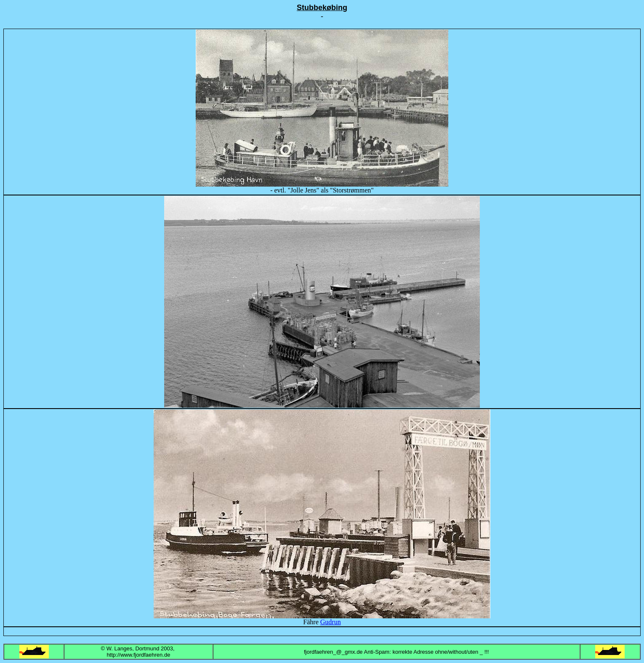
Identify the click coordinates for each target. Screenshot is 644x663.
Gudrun (331, 622)
